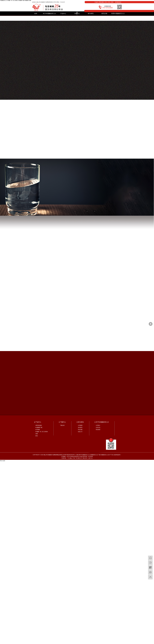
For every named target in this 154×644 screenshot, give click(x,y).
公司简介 (98, 425)
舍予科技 (91, 456)
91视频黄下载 (39, 427)
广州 (76, 458)
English (96, 2)
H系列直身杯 (39, 425)
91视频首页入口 (86, 455)
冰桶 (36, 434)
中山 (91, 458)
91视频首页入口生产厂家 (107, 455)
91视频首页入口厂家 (95, 455)
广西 (74, 458)
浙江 (86, 458)
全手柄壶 (38, 430)
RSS (106, 2)
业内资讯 (80, 427)
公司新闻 (80, 425)
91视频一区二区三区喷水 (42, 432)
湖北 (84, 458)
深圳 (79, 458)
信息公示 (80, 432)
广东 (68, 458)
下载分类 (62, 425)
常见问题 (80, 430)
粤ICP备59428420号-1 (70, 455)
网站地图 (101, 2)
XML (109, 2)
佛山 (71, 458)
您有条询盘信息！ (117, 2)
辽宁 (81, 458)
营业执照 (63, 2)
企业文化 (98, 427)
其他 (36, 436)
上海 (89, 458)
